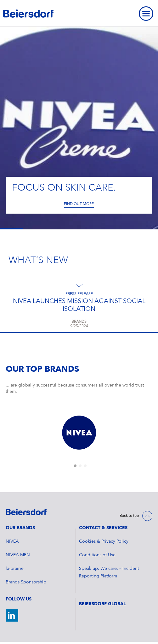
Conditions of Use (97, 555)
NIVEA (12, 541)
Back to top (129, 516)
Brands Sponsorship (26, 582)
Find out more (79, 204)
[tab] (75, 466)
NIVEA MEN (18, 555)
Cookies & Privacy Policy (104, 541)
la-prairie (15, 569)
